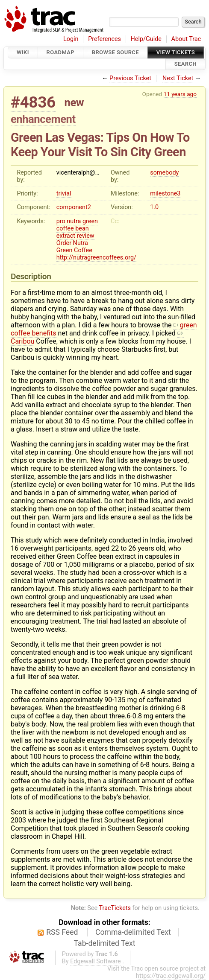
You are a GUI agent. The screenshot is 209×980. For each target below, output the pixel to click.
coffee (65, 229)
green (90, 221)
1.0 (154, 207)
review (85, 236)
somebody (164, 173)
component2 (74, 207)
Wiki (23, 52)
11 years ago (180, 94)
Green (65, 250)
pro (61, 221)
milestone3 (165, 194)
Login (71, 39)
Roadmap (61, 52)
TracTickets (115, 908)
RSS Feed (62, 932)
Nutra (81, 243)
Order (64, 243)
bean (82, 229)
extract (66, 236)
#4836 (33, 102)
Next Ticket (178, 78)
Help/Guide (146, 39)
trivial (64, 194)
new (74, 102)
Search (185, 64)
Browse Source (115, 52)
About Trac (186, 39)
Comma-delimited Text (133, 932)
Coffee (83, 250)
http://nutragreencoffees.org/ (96, 258)
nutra (74, 221)
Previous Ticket (130, 78)
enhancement (43, 119)
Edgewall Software (96, 961)
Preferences (104, 39)
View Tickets (176, 52)
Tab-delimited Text (105, 943)
